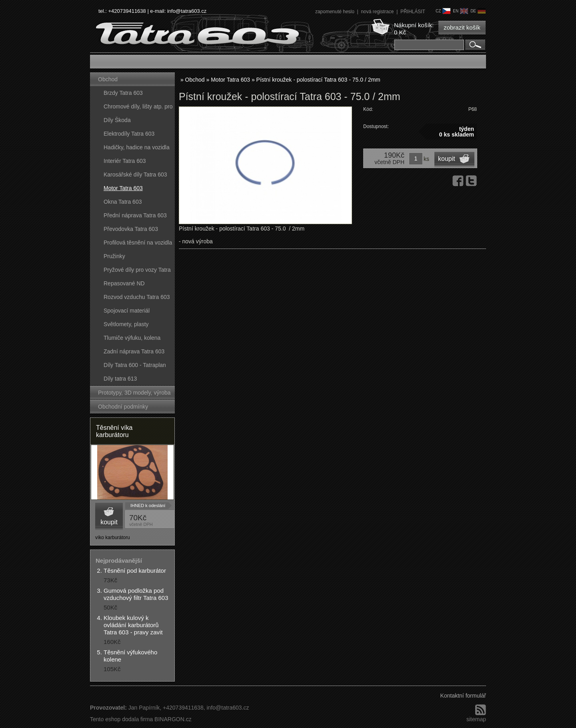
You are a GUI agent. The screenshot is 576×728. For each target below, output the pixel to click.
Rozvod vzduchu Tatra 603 (137, 297)
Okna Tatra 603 (123, 202)
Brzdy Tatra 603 (123, 93)
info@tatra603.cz (187, 11)
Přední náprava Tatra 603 (135, 215)
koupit (109, 522)
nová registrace (378, 12)
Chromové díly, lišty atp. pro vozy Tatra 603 (138, 108)
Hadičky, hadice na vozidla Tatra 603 (137, 149)
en (460, 11)
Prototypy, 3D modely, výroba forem (134, 394)
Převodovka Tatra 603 (131, 229)
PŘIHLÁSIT (413, 12)
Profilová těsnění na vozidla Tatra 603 (138, 244)
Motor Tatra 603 (123, 188)
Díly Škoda (117, 120)
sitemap (476, 719)
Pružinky (114, 256)
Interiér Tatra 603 (125, 161)
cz (443, 11)
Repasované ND (124, 283)
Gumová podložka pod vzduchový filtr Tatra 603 (136, 594)
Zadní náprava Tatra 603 (134, 351)
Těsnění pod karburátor (135, 571)
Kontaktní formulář (463, 696)
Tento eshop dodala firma (121, 719)
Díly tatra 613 (120, 379)
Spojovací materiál (127, 311)
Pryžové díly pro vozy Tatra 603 (137, 272)
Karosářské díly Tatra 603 (135, 174)
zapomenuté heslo (335, 12)
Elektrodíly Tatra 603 (129, 134)
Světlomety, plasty (126, 324)
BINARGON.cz (173, 719)
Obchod (108, 79)
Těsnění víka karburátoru (114, 431)
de (478, 11)
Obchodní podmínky (123, 407)
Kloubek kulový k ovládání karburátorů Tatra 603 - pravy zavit (133, 625)
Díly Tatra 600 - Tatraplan (135, 365)
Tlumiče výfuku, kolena (132, 338)
